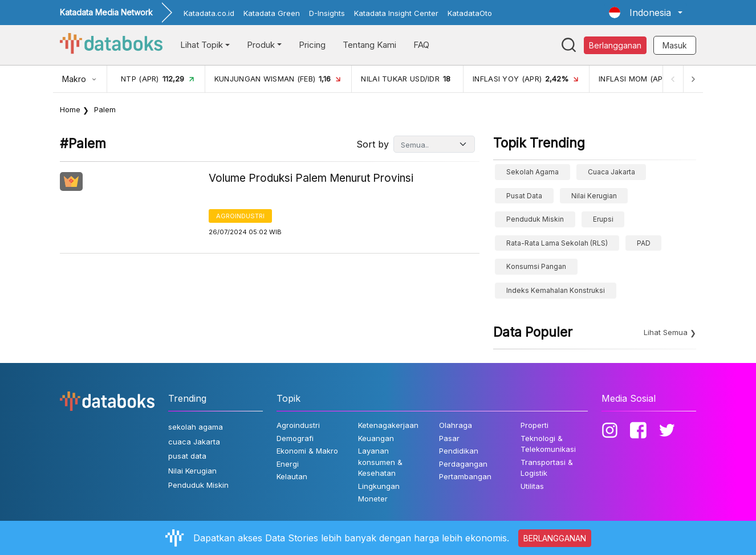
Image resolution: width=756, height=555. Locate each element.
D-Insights (327, 13)
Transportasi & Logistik (547, 468)
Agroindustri (240, 216)
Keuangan (376, 438)
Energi (288, 464)
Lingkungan (379, 486)
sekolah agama (533, 172)
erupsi (603, 219)
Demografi (295, 438)
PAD (644, 243)
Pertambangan (465, 476)
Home (70, 109)
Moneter (373, 499)
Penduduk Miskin (535, 219)
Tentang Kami (369, 45)
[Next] (693, 79)
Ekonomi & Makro (307, 451)
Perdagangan (463, 464)
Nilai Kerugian (594, 196)
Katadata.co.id (209, 13)
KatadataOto (470, 13)
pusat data (524, 196)
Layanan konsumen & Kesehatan (380, 462)
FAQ (421, 45)
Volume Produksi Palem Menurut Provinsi (311, 178)
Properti (535, 425)
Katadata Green (272, 13)
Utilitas (532, 486)
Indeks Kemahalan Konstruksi (556, 290)
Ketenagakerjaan (388, 425)
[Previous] (672, 79)
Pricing (312, 45)
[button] (646, 13)
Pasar (449, 438)
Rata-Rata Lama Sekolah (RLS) (557, 243)
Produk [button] (261, 45)
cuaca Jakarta (611, 172)
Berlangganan (615, 45)
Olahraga (456, 425)
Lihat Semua (666, 332)
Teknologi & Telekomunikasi (548, 444)
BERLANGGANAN (555, 538)
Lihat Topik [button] (202, 45)
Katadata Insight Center (396, 13)
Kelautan (292, 476)
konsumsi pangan (536, 266)
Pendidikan (459, 451)
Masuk (675, 45)
